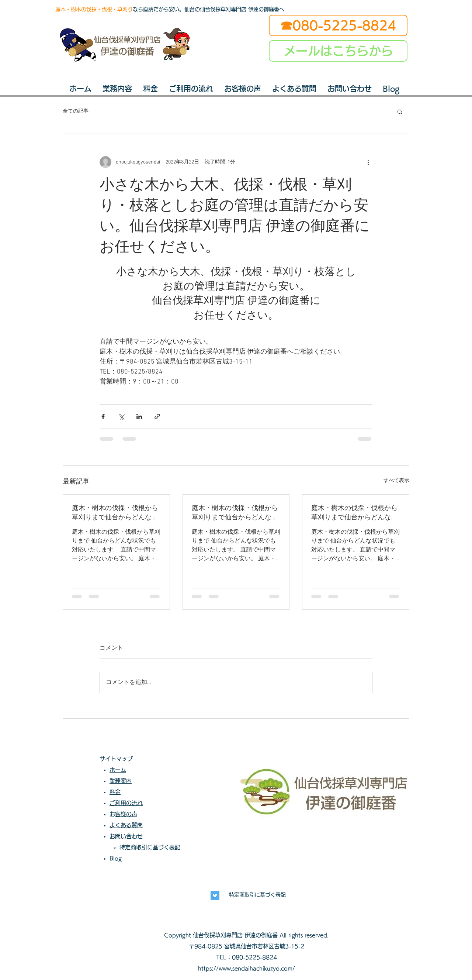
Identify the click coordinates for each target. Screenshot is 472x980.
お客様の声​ (126, 814)
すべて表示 (396, 481)
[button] (400, 111)
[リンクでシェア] (157, 417)
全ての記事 (76, 111)
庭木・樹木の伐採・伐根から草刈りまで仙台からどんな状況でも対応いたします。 (115, 513)
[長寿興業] (215, 895)
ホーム (118, 770)
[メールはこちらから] (338, 51)
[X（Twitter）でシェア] (121, 417)
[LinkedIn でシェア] (139, 417)
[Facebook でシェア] (103, 417)
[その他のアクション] (368, 162)
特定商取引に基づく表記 (257, 895)
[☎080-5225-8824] (338, 25)
